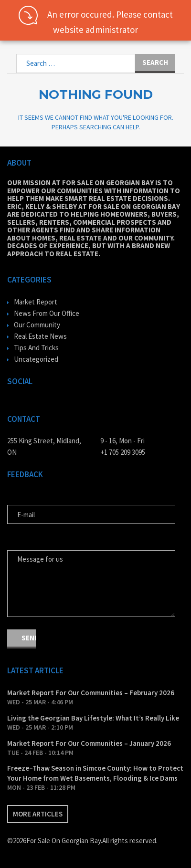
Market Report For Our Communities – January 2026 (89, 743)
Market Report (36, 302)
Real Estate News (40, 336)
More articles (38, 814)
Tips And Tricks (36, 348)
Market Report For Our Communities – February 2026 (91, 693)
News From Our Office (47, 313)
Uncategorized (36, 359)
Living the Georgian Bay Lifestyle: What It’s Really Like (93, 718)
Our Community (37, 325)
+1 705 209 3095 (123, 452)
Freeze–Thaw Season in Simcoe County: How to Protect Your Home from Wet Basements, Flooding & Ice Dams (95, 773)
